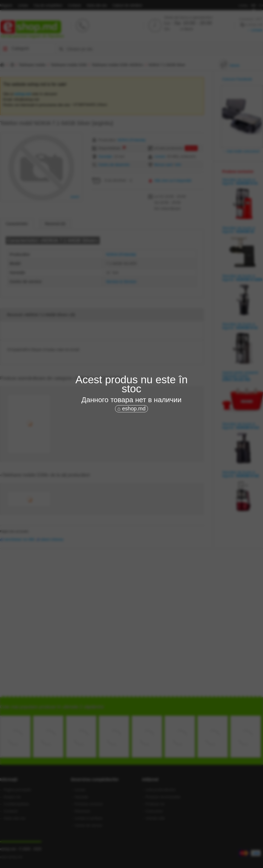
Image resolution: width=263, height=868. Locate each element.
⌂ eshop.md (132, 409)
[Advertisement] (138, 455)
